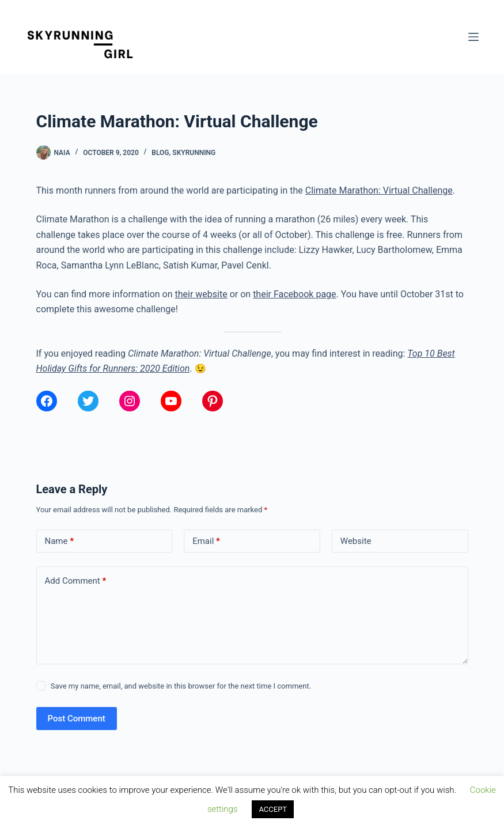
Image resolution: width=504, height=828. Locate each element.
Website (356, 541)
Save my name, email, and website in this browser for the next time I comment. (181, 686)
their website (201, 294)
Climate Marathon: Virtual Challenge (379, 190)
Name (60, 541)
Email (206, 541)
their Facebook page (294, 294)
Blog (160, 153)
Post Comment (77, 719)
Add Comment (76, 581)
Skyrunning (194, 153)
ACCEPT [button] (273, 809)
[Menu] (473, 37)
